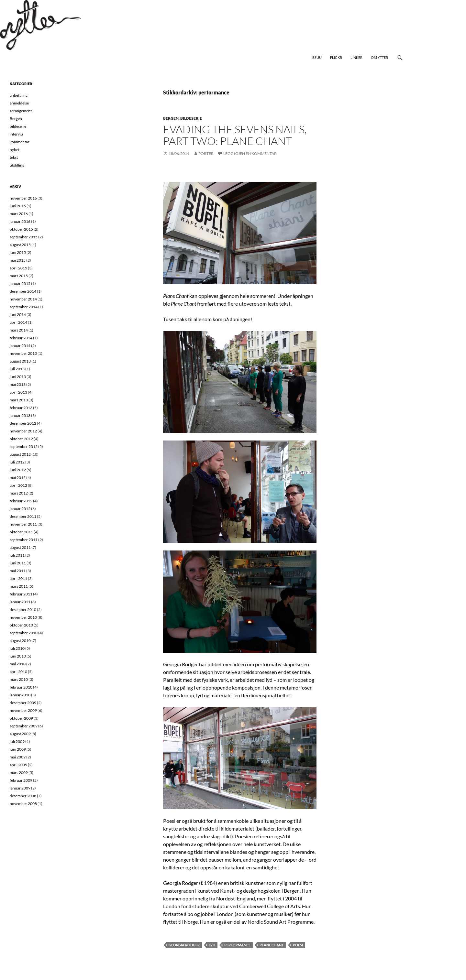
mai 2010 (18, 664)
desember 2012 (23, 423)
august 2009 (20, 734)
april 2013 (18, 392)
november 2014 (23, 299)
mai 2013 (18, 384)
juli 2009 (17, 741)
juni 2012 (18, 470)
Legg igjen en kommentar (250, 153)
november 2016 (23, 198)
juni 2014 (18, 315)
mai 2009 (18, 757)
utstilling (17, 165)
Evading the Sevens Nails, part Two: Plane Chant (235, 135)
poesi (298, 945)
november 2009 (23, 710)
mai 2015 (18, 260)
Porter (206, 153)
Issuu (317, 57)
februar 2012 (21, 501)
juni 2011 (18, 563)
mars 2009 (19, 773)
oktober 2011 (21, 532)
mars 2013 (19, 400)
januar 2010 (20, 695)
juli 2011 (17, 555)
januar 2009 (20, 788)
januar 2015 (20, 283)
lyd (212, 945)
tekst (14, 157)
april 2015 (18, 268)
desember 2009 (23, 703)
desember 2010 (23, 610)
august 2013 (20, 361)
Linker (356, 57)
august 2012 (20, 454)
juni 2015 (18, 252)
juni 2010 (18, 656)
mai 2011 (18, 571)
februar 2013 (21, 408)
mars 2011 (19, 586)
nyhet (15, 150)
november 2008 (23, 804)
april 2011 (18, 578)
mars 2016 (19, 214)
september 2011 (24, 540)
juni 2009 (18, 749)
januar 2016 (20, 221)
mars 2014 (19, 330)
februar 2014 (21, 338)
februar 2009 (21, 780)
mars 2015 (19, 276)
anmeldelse (19, 103)
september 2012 (24, 446)
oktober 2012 (21, 439)
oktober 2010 (21, 625)
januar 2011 (20, 602)
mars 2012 (19, 493)
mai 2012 (18, 478)
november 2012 (23, 431)
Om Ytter (379, 57)
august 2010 (20, 641)
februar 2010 (21, 687)
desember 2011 (23, 516)
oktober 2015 (21, 229)
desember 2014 (23, 291)
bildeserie (191, 118)
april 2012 (18, 485)
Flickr (336, 57)
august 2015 (20, 245)
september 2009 (24, 726)
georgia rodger (184, 945)
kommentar (20, 142)
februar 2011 (21, 594)
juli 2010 (17, 648)
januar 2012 (20, 509)
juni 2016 (18, 206)
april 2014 (18, 322)
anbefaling (19, 95)
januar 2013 (20, 415)
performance (237, 945)
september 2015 (24, 237)
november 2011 (23, 524)
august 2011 (20, 547)
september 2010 (24, 633)
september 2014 (24, 307)
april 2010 (18, 672)
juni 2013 (18, 377)
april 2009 (18, 765)
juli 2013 (17, 369)
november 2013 (23, 353)
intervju (16, 134)
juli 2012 (17, 462)
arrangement (21, 111)
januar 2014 (20, 346)
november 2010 (23, 617)
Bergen (171, 118)
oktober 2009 (21, 718)
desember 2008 (23, 796)
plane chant (272, 945)
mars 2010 (19, 679)
